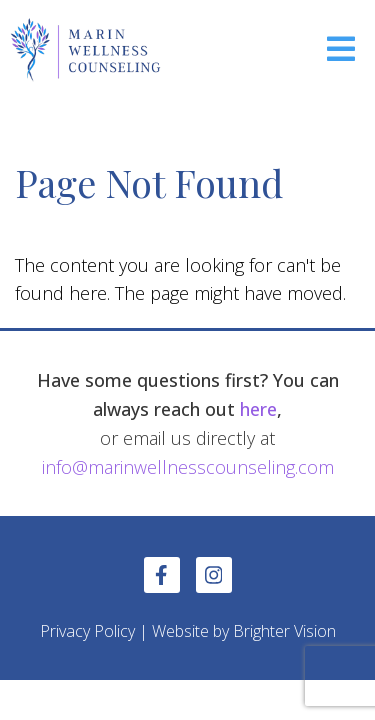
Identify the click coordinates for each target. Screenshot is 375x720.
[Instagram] (214, 575)
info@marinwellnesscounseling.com (188, 467)
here (258, 409)
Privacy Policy (87, 631)
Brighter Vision (284, 631)
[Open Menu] (341, 50)
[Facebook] (162, 575)
